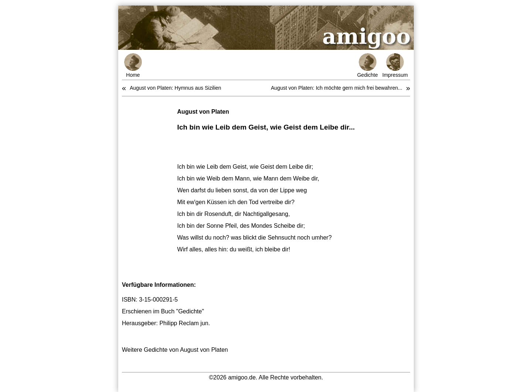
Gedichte (368, 66)
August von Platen (203, 112)
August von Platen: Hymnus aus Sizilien (175, 88)
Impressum (395, 66)
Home (133, 66)
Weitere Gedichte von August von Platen (175, 350)
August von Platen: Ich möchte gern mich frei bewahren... (337, 88)
